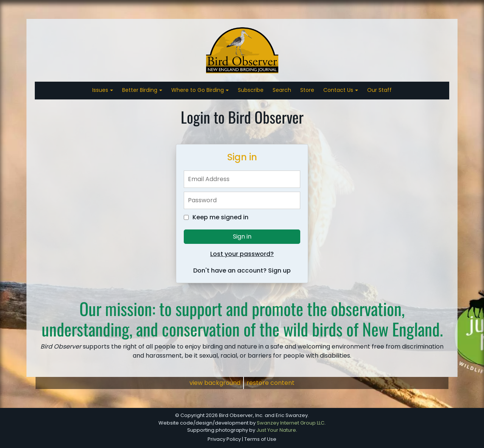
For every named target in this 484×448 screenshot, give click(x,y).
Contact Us (339, 90)
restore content (271, 383)
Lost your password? (242, 254)
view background (215, 383)
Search (282, 90)
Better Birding (140, 90)
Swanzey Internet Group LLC (291, 423)
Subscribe (251, 90)
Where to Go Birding (198, 90)
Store (307, 90)
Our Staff (379, 90)
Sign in (242, 236)
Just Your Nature (276, 430)
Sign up (279, 271)
